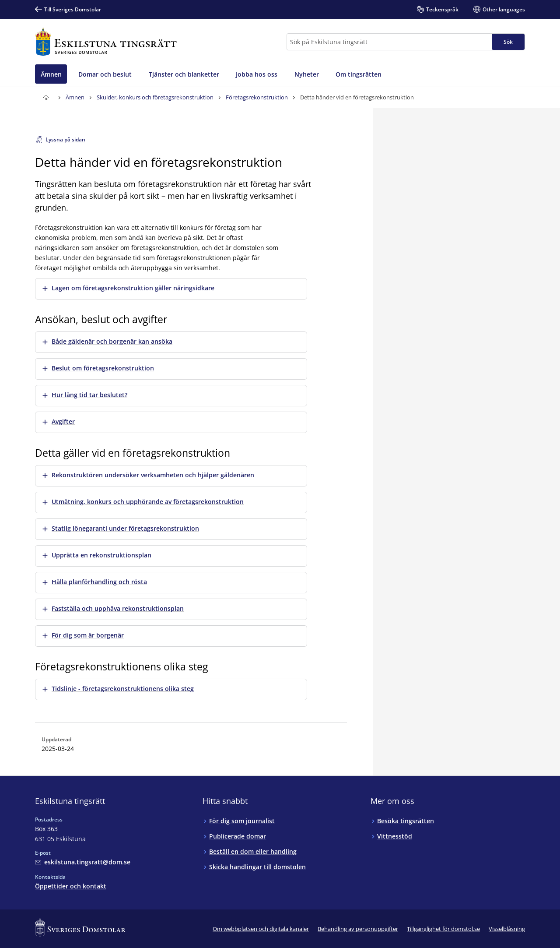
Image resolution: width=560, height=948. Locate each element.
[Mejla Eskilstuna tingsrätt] (83, 862)
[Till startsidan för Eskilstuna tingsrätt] (106, 42)
